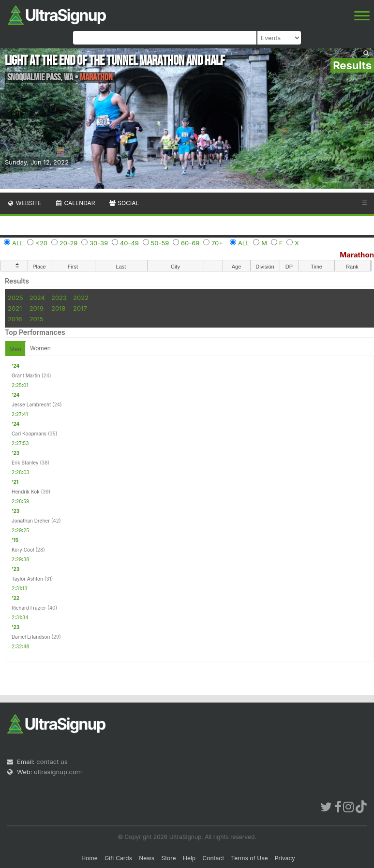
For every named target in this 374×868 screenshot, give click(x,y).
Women (40, 348)
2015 (37, 319)
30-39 (99, 243)
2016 (15, 319)
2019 (37, 308)
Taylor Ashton (27, 579)
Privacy (285, 858)
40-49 (129, 243)
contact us (52, 762)
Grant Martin (26, 375)
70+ (217, 243)
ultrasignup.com (58, 772)
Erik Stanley (25, 463)
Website (24, 203)
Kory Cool (23, 550)
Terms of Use (249, 858)
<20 (41, 243)
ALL (18, 243)
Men (15, 349)
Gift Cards (118, 858)
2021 (15, 308)
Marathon (357, 255)
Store (169, 858)
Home (90, 858)
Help (189, 858)
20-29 (69, 243)
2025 (15, 298)
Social (124, 203)
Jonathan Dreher (31, 521)
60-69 (190, 243)
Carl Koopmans (29, 434)
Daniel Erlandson (31, 637)
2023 (59, 298)
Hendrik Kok (26, 492)
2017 (80, 308)
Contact (214, 858)
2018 (58, 308)
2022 (81, 298)
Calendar (75, 203)
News (147, 858)
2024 (37, 298)
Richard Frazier (29, 608)
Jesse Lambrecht (31, 404)
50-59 (160, 243)
